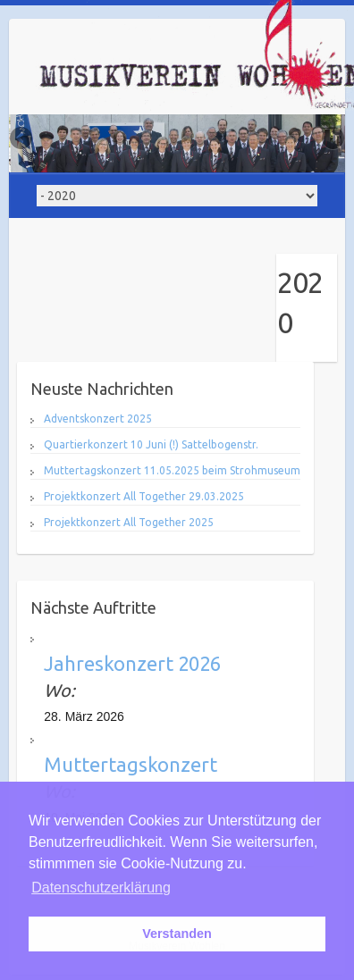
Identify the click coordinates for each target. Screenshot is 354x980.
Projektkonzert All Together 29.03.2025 (144, 496)
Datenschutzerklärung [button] (101, 888)
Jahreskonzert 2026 (132, 663)
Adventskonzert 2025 (98, 419)
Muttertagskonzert (131, 764)
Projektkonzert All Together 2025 (129, 522)
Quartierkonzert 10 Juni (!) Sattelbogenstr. (151, 444)
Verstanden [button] (177, 934)
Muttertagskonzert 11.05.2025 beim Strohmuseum (172, 470)
